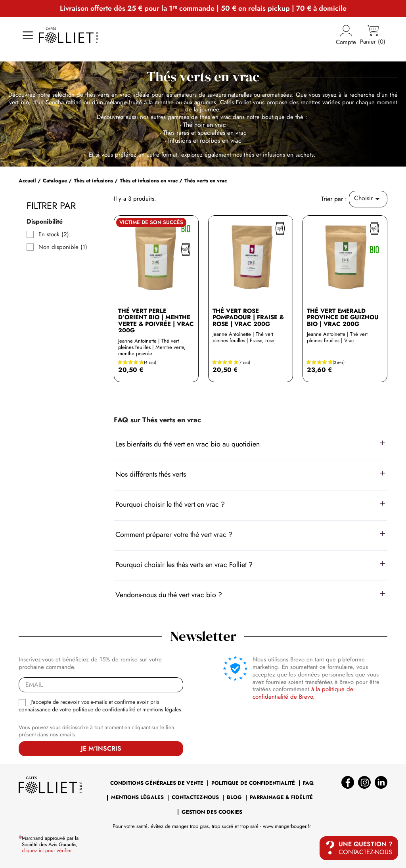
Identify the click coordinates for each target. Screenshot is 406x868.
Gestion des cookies (212, 812)
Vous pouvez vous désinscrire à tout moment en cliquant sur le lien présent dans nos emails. (96, 731)
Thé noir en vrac (205, 125)
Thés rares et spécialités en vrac (205, 133)
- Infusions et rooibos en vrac (203, 141)
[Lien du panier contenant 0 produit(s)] (373, 35)
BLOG (234, 797)
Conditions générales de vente (157, 783)
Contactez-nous (195, 797)
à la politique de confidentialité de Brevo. (303, 693)
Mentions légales (137, 797)
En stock (54, 235)
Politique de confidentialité (253, 783)
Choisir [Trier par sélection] (368, 199)
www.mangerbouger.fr (287, 826)
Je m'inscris (101, 748)
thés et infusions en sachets (279, 155)
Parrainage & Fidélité (281, 797)
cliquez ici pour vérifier (47, 851)
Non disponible (63, 247)
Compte (346, 35)
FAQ (308, 783)
